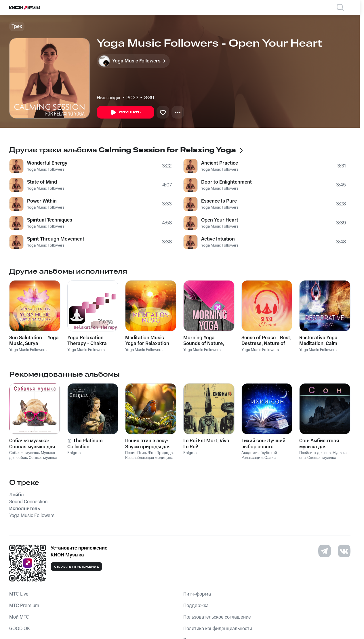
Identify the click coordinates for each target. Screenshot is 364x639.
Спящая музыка (322, 458)
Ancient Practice (220, 163)
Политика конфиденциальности (218, 629)
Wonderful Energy (47, 163)
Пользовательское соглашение (217, 617)
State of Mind (42, 182)
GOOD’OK (20, 629)
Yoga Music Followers (46, 169)
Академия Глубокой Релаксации (259, 455)
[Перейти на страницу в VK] (344, 551)
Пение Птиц (136, 453)
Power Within (42, 201)
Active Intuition (218, 239)
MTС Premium (24, 606)
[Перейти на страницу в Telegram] (325, 551)
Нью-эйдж (109, 98)
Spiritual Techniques (50, 220)
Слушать (125, 112)
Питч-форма (197, 594)
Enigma (74, 453)
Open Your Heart (220, 220)
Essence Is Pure (219, 201)
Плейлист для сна (315, 453)
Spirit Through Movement (56, 239)
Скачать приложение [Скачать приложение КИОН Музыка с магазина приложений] (76, 567)
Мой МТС (19, 617)
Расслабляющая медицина (149, 458)
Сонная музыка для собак (33, 460)
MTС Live (19, 594)
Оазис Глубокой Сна (259, 460)
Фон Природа (160, 453)
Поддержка (196, 606)
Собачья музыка (24, 453)
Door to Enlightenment (226, 182)
